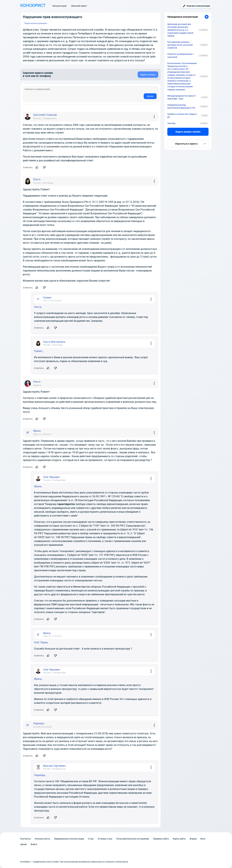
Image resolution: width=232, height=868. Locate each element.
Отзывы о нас (105, 839)
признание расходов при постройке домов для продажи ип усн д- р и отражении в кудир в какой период (180, 30)
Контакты (26, 839)
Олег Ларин (41, 642)
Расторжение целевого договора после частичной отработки (180, 45)
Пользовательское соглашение (133, 839)
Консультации (60, 6)
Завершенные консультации (69, 839)
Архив (23, 844)
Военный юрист (79, 6)
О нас (91, 839)
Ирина (38, 486)
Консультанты (42, 839)
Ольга (38, 307)
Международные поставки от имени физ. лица (181, 97)
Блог (203, 839)
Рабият (38, 351)
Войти (34, 844)
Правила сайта (161, 839)
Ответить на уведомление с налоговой (181, 55)
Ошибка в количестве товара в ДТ (182, 115)
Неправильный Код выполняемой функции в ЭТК (181, 106)
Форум (193, 839)
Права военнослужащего (36, 23)
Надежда (40, 775)
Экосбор (171, 123)
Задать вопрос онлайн (188, 132)
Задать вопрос (148, 75)
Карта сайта (179, 839)
